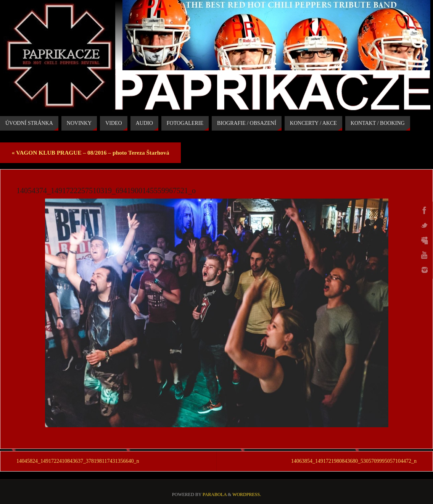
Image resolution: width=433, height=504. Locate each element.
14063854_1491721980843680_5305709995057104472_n (354, 461)
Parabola (215, 494)
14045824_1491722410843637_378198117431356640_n (78, 461)
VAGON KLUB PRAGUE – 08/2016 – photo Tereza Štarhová (91, 153)
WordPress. (247, 494)
